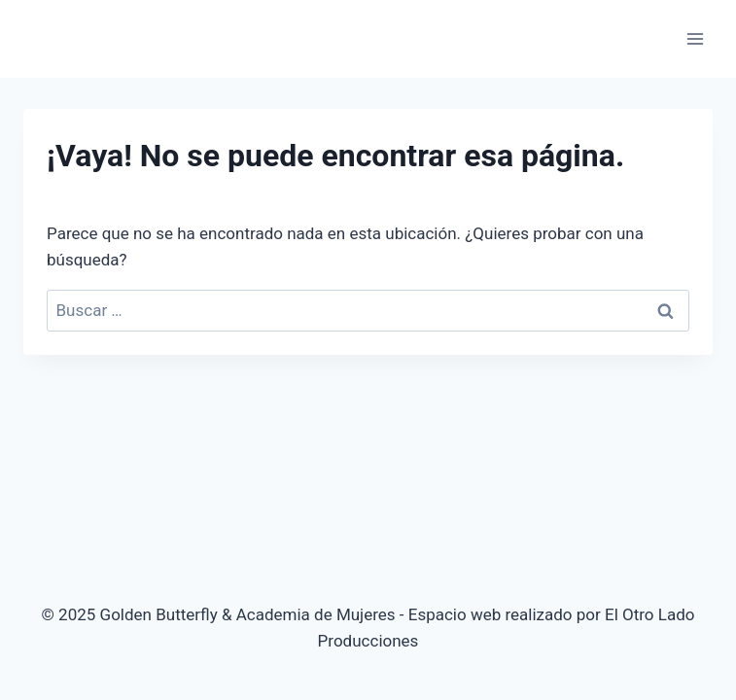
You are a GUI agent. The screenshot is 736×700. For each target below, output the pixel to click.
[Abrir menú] (695, 38)
